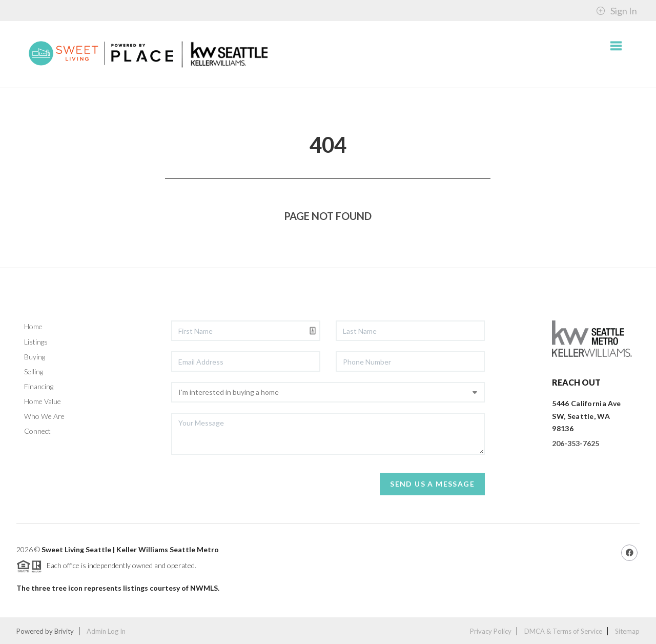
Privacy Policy (491, 631)
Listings (36, 342)
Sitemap (627, 631)
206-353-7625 (576, 443)
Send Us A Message (432, 484)
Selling (34, 371)
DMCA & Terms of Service (563, 631)
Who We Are (44, 416)
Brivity (64, 631)
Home (33, 326)
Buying (35, 357)
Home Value (43, 401)
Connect (37, 431)
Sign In (617, 11)
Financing (39, 386)
